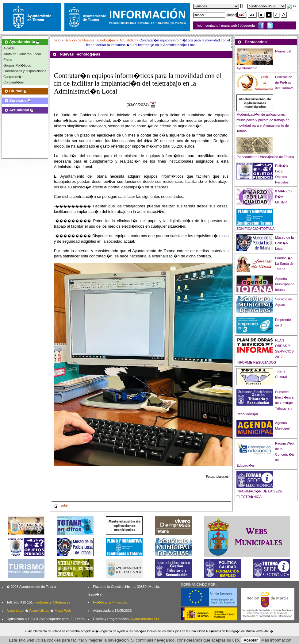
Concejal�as (13, 82)
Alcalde (9, 48)
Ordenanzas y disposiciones (25, 71)
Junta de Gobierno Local (22, 54)
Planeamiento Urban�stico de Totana (265, 157)
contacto (212, 25)
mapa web (230, 25)
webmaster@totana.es (53, 602)
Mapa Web (63, 611)
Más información (276, 640)
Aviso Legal (15, 611)
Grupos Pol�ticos (17, 65)
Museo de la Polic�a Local (284, 243)
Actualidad (128, 40)
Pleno (8, 60)
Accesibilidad (39, 611)
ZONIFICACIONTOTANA (256, 229)
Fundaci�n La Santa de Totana (284, 264)
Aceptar (251, 640)
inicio (199, 25)
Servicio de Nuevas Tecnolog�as (90, 40)
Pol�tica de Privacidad (111, 602)
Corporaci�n (13, 77)
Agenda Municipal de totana (285, 284)
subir (60, 505)
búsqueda (248, 25)
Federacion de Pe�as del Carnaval (285, 83)
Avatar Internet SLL (145, 619)
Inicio (57, 40)
